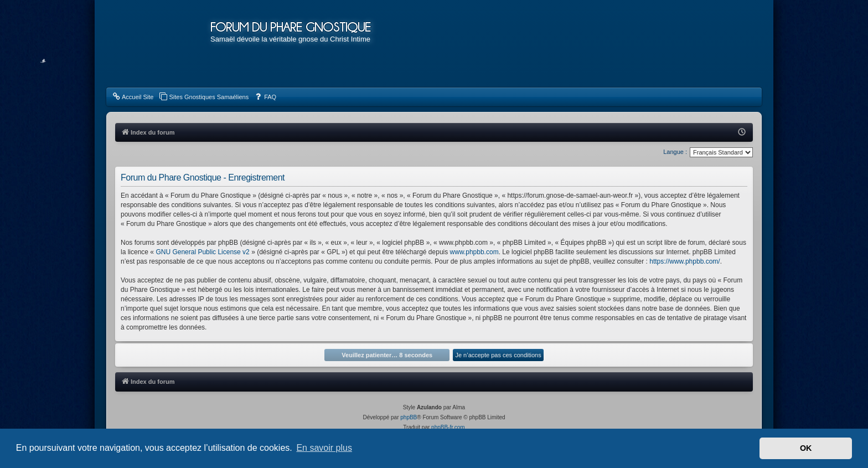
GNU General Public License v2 (202, 252)
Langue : (675, 152)
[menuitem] (133, 97)
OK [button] (806, 448)
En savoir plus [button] (324, 448)
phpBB (409, 417)
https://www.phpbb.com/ (684, 261)
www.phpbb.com (474, 252)
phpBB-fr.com (448, 427)
